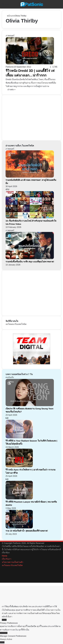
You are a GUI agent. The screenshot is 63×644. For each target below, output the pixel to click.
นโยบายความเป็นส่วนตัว (13, 562)
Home (5, 556)
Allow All (4, 633)
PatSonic (10, 67)
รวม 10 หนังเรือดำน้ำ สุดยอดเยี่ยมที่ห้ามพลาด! (27, 531)
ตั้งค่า (10, 617)
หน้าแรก (10, 16)
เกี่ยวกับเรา (7, 559)
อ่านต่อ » (11, 89)
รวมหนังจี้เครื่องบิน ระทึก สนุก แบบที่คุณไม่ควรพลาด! (30, 262)
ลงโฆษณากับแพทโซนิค (16, 324)
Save (2, 642)
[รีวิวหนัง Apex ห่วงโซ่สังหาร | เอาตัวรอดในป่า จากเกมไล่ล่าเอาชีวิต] (19, 467)
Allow (4, 620)
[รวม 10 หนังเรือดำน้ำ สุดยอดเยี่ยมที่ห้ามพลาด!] (19, 528)
